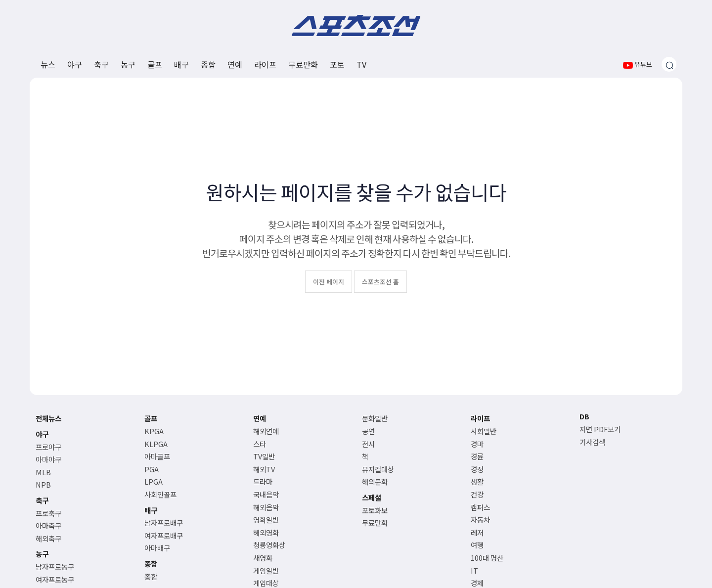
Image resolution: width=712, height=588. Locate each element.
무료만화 (303, 64)
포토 (337, 64)
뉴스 (48, 64)
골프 (155, 64)
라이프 (265, 64)
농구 (128, 64)
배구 (181, 64)
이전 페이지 (329, 282)
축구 (101, 64)
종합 (208, 64)
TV (361, 64)
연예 (235, 64)
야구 (75, 64)
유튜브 (638, 64)
